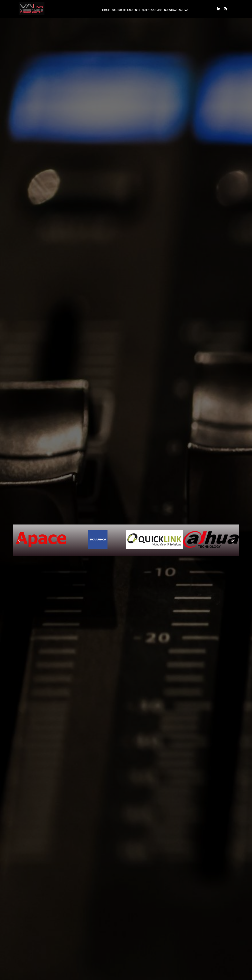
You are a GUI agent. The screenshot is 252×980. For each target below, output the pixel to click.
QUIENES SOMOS (152, 10)
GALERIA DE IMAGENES (126, 10)
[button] (19, 540)
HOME (106, 10)
